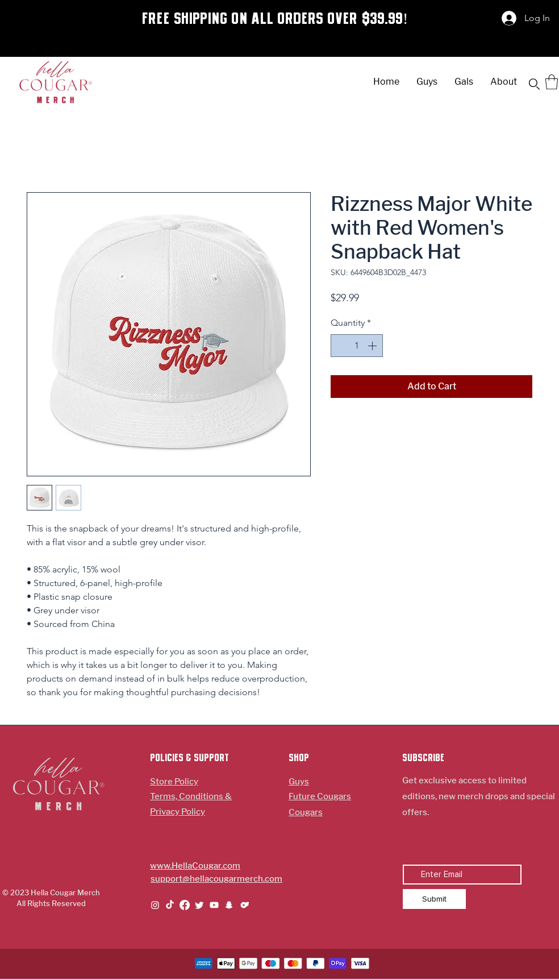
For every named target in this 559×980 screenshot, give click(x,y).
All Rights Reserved (51, 903)
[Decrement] (340, 346)
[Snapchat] (229, 905)
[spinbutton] (357, 346)
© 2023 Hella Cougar (40, 892)
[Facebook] (185, 905)
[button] (534, 84)
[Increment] (373, 346)
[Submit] (434, 899)
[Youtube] (214, 905)
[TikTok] (170, 905)
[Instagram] (155, 905)
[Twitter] (199, 905)
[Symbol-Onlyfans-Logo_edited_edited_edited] (244, 905)
